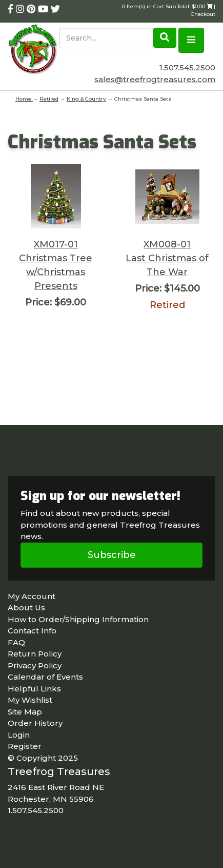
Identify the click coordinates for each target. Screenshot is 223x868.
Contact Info (32, 631)
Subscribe (112, 555)
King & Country (86, 99)
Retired (49, 99)
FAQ (16, 642)
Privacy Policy (35, 666)
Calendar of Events (45, 677)
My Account (32, 596)
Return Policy (35, 654)
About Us (26, 607)
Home (24, 99)
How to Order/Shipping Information (78, 619)
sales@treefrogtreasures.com (155, 79)
